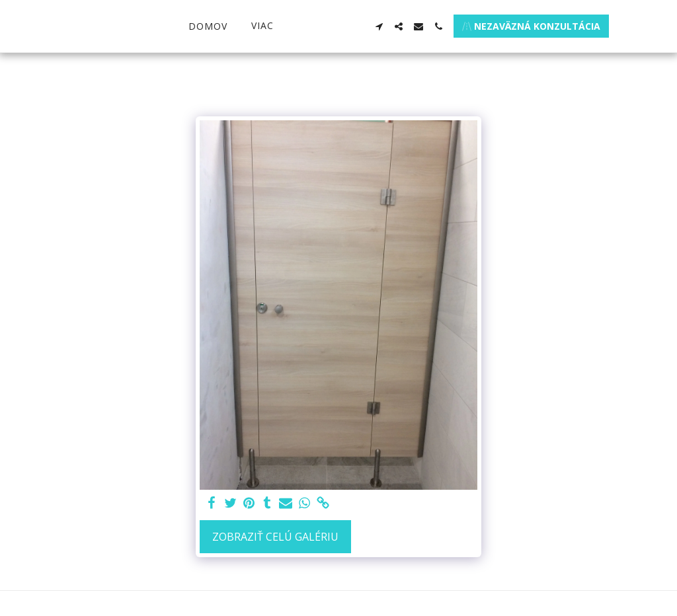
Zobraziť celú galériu (275, 537)
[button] (401, 26)
